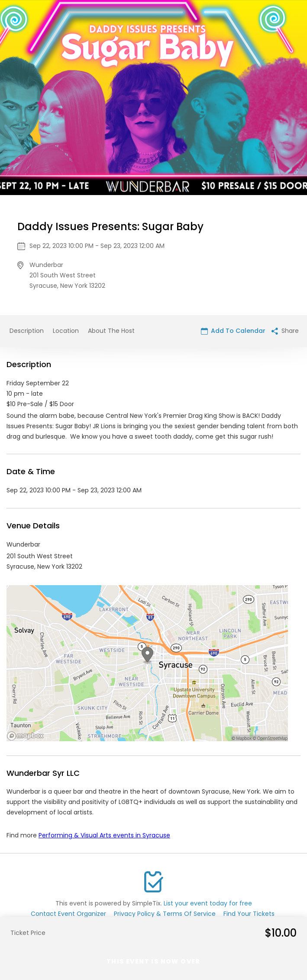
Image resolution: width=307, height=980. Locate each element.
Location (66, 331)
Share (285, 331)
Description (27, 331)
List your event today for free (208, 903)
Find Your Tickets (249, 914)
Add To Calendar (233, 331)
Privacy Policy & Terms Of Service (165, 914)
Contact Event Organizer (68, 914)
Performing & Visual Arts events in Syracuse (104, 835)
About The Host (111, 331)
